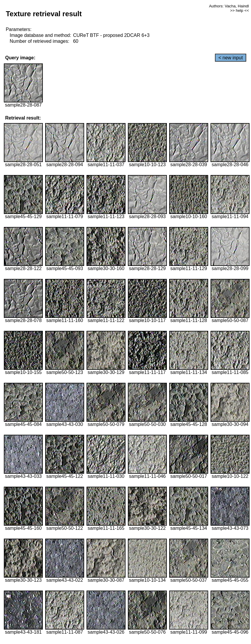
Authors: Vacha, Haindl (229, 6)
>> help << (239, 10)
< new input (231, 58)
